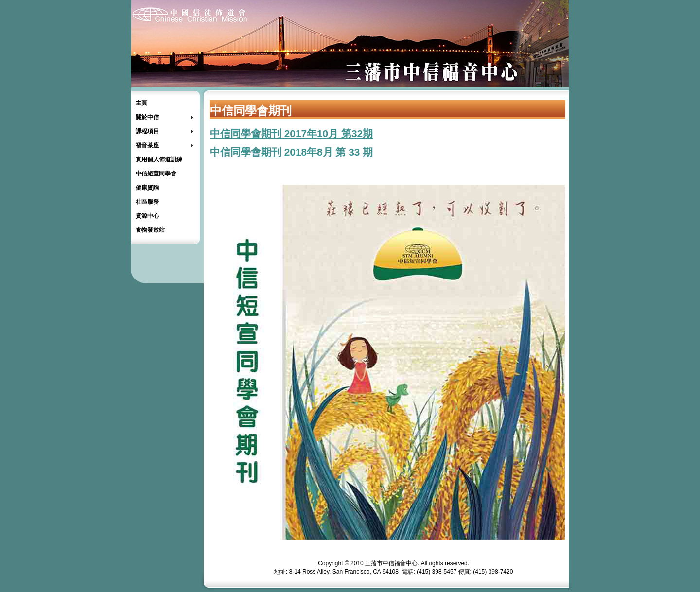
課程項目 (147, 131)
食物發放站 (150, 230)
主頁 (141, 103)
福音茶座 (147, 145)
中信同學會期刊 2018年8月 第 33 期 (291, 152)
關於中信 (147, 117)
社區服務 (147, 202)
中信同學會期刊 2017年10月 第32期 (291, 133)
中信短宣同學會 (156, 174)
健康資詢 (147, 188)
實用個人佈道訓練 (159, 159)
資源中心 (147, 216)
